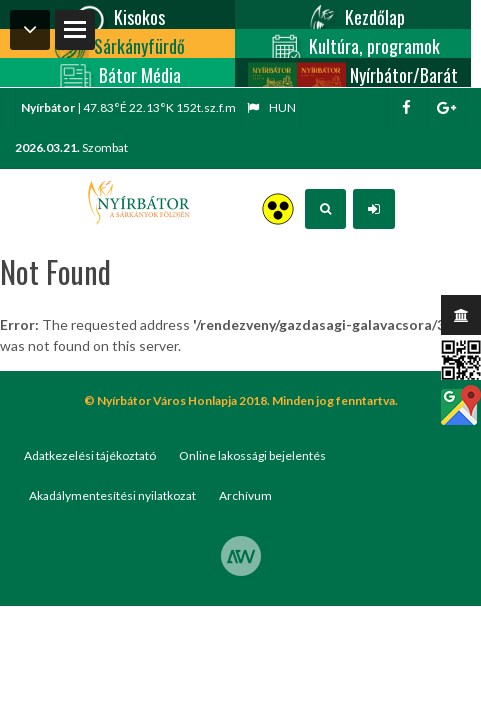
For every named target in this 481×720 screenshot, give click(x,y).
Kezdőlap (353, 14)
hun (271, 107)
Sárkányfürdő (117, 43)
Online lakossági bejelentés (252, 455)
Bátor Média (118, 72)
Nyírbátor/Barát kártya (353, 72)
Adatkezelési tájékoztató (90, 455)
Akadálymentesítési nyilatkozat (112, 495)
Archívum (245, 495)
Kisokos (117, 14)
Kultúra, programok (352, 43)
